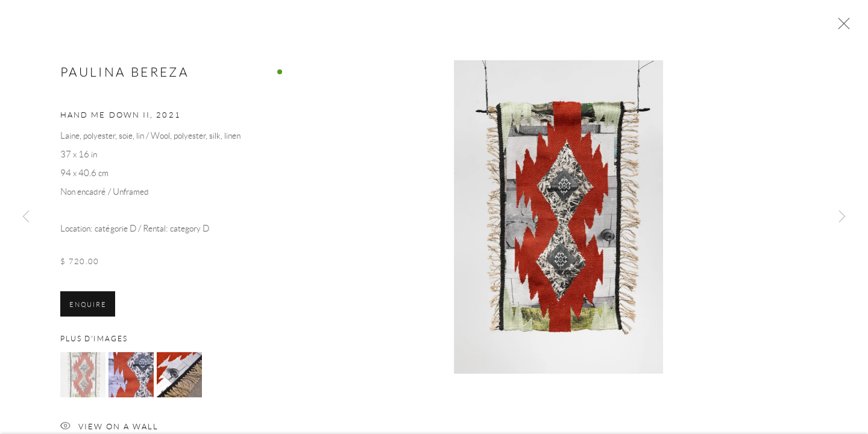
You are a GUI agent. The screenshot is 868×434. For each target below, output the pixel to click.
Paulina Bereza (125, 75)
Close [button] (841, 27)
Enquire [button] (88, 307)
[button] (83, 378)
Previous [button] (26, 217)
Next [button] (842, 217)
